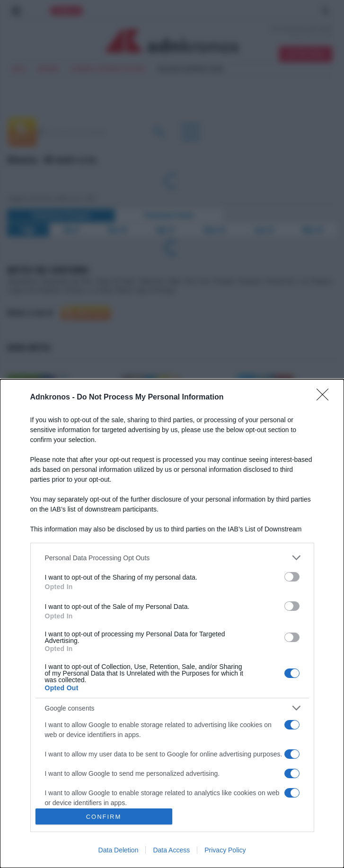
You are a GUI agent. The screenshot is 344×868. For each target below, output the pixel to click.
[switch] (292, 577)
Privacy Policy (225, 850)
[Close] (326, 398)
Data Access (171, 850)
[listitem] (172, 558)
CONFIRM (104, 817)
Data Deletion (119, 850)
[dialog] (172, 624)
